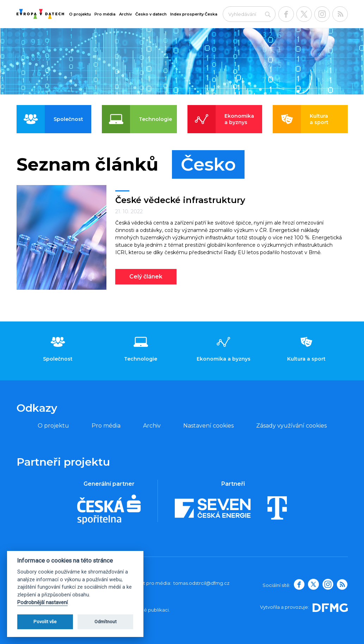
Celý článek (146, 277)
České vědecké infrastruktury (180, 200)
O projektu (80, 14)
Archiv (125, 14)
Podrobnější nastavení (42, 603)
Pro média (105, 14)
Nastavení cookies (208, 426)
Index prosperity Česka (194, 14)
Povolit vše (45, 622)
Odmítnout (106, 622)
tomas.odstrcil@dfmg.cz (201, 583)
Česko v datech (151, 14)
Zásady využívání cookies (291, 426)
